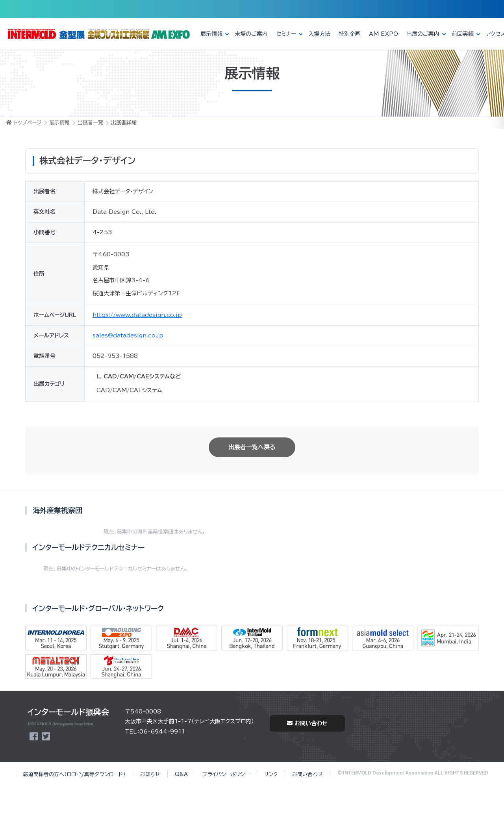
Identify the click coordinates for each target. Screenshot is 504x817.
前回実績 (463, 34)
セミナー (286, 34)
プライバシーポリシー (226, 774)
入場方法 (319, 34)
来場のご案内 (251, 34)
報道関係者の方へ (74, 774)
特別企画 (350, 34)
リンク (271, 774)
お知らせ (150, 774)
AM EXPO (384, 34)
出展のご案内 (423, 34)
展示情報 (211, 34)
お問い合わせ (307, 723)
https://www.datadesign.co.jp (137, 315)
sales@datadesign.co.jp (128, 335)
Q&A (181, 774)
